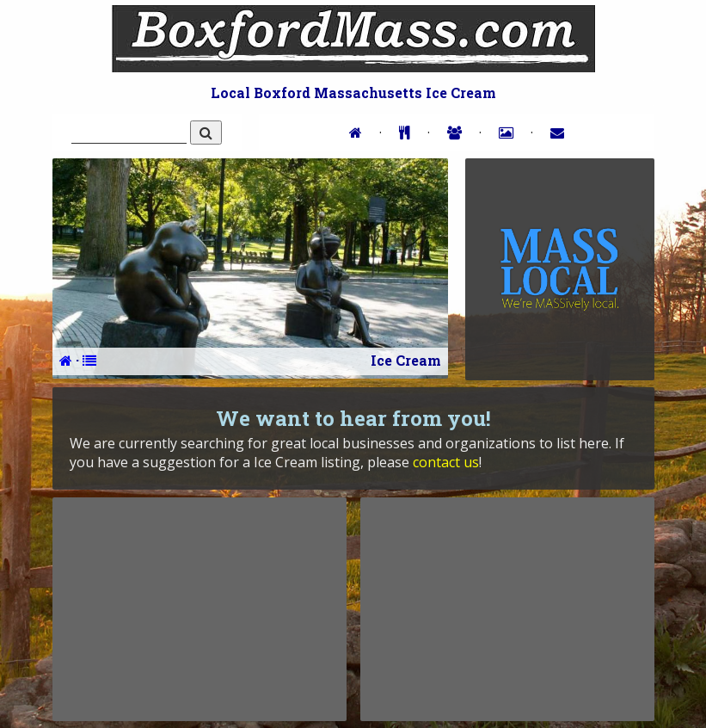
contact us (446, 462)
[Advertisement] (200, 609)
